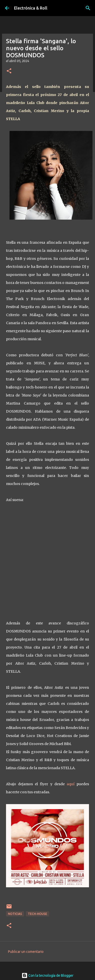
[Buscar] (88, 8)
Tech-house (37, 914)
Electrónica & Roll (31, 8)
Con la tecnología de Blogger (47, 975)
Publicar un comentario (26, 952)
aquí (71, 784)
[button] (9, 71)
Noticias (15, 914)
